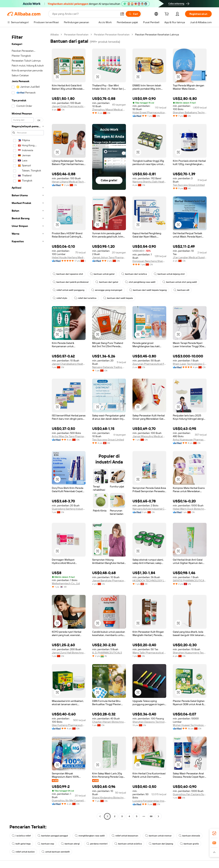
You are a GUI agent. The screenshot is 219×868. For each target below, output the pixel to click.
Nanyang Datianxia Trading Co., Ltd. (109, 367)
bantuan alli (181, 290)
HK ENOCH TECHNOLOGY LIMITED (149, 580)
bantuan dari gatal (107, 282)
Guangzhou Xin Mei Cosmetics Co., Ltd (69, 800)
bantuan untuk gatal (102, 274)
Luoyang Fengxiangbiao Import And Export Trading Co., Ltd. (149, 801)
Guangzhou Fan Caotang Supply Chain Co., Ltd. (190, 794)
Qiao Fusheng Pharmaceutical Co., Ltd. (69, 725)
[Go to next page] (158, 816)
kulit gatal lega (21, 844)
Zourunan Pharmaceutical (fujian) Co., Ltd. (149, 364)
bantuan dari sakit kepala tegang (148, 290)
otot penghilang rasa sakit (140, 282)
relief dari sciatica (85, 298)
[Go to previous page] (100, 816)
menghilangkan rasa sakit (90, 836)
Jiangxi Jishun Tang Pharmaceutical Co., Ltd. (109, 257)
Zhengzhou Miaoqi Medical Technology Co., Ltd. (109, 110)
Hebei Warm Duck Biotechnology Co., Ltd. (190, 509)
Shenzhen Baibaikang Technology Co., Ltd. (190, 112)
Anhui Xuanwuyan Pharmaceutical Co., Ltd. (190, 440)
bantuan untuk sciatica (128, 844)
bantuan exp (46, 844)
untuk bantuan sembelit (56, 852)
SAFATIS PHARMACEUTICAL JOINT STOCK (190, 580)
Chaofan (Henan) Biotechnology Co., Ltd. (109, 722)
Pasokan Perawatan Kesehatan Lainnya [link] (157, 35)
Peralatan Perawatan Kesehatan (112, 35)
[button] (122, 14)
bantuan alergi (70, 844)
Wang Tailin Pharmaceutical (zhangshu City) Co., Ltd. (149, 653)
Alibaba (54, 35)
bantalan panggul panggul (53, 836)
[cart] (167, 14)
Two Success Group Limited (189, 185)
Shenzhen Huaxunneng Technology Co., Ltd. (190, 653)
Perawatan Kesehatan (76, 35)
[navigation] (28, 426)
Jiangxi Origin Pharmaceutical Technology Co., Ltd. (69, 106)
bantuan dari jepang (161, 844)
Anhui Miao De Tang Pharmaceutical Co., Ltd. (69, 436)
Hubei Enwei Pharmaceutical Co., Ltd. (149, 112)
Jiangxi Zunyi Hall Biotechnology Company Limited (69, 653)
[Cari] (133, 14)
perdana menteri (97, 844)
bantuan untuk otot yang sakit (180, 282)
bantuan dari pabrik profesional (71, 282)
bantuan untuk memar (158, 836)
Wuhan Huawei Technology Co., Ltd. (190, 725)
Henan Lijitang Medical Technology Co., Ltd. (69, 182)
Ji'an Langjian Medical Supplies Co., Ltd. (190, 257)
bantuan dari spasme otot (68, 274)
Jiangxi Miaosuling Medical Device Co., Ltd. (149, 436)
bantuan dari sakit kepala (118, 298)
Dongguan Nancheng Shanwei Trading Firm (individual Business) (149, 261)
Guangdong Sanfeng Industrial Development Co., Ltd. (69, 509)
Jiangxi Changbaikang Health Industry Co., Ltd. (69, 364)
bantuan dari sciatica (134, 274)
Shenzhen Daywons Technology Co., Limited (149, 722)
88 (151, 816)
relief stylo (60, 298)
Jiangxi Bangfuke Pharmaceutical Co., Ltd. (109, 580)
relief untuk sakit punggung (69, 290)
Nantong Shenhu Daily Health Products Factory (149, 182)
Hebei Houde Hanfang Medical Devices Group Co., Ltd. (69, 257)
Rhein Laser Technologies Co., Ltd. (190, 364)
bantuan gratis (189, 844)
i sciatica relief (21, 836)
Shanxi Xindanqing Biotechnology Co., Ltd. (109, 798)
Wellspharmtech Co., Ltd (66, 583)
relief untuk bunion (23, 852)
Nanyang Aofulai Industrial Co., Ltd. (149, 509)
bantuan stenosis (189, 836)
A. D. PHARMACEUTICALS (107, 653)
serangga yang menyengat (107, 290)
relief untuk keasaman (125, 836)
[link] (214, 833)
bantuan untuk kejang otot (169, 274)
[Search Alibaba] (85, 14)
